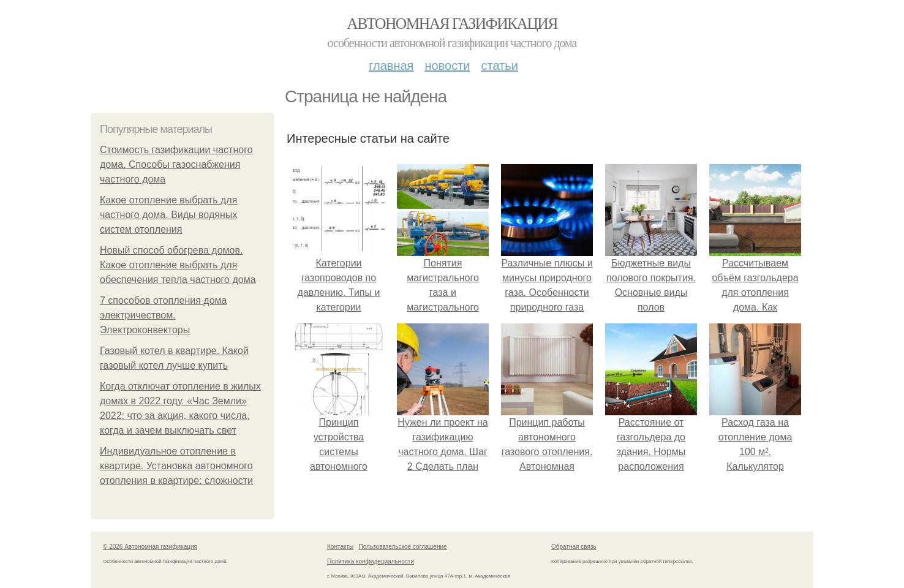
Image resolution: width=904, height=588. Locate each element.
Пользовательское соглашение (403, 547)
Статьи (499, 66)
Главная (391, 66)
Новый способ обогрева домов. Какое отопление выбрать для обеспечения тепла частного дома (178, 265)
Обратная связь (574, 547)
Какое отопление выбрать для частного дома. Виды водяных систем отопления (168, 215)
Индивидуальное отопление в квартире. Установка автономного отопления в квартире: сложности (176, 466)
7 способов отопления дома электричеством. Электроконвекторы (164, 315)
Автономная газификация (452, 24)
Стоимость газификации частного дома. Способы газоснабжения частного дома (176, 164)
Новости (447, 66)
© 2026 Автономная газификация (150, 547)
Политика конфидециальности (371, 561)
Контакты (340, 547)
